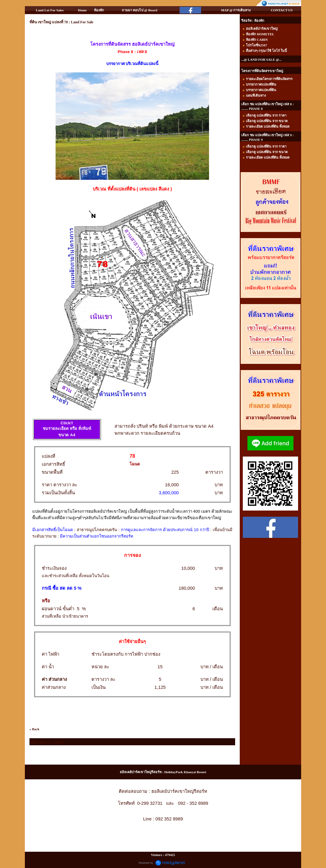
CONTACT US (282, 10)
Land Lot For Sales (50, 10)
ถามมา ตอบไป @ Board (140, 10)
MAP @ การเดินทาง (236, 10)
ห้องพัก (99, 10)
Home (82, 10)
